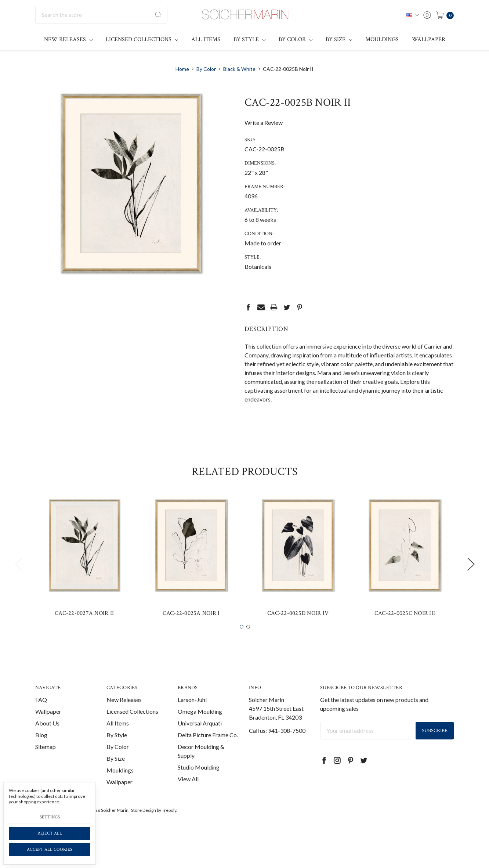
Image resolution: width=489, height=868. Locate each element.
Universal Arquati (200, 735)
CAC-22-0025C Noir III (405, 625)
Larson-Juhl (192, 712)
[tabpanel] (84, 572)
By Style (249, 39)
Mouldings (382, 39)
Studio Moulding (199, 779)
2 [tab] (248, 639)
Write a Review (264, 123)
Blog (41, 747)
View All (188, 791)
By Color (296, 39)
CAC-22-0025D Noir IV (298, 625)
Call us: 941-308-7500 (277, 743)
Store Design (144, 822)
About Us (47, 735)
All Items (206, 39)
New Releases (68, 39)
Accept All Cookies (50, 849)
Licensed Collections (142, 39)
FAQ (41, 712)
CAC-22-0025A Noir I (191, 625)
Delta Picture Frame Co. (208, 747)
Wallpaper (429, 39)
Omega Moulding (200, 723)
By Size (339, 39)
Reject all (50, 833)
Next (471, 576)
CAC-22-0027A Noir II (84, 625)
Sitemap (46, 759)
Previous (18, 576)
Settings (50, 817)
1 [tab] (242, 639)
